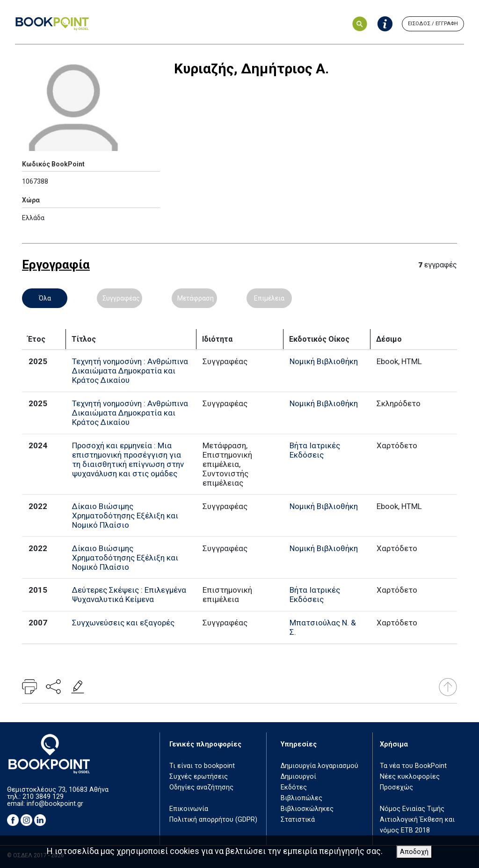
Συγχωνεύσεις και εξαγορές (123, 623)
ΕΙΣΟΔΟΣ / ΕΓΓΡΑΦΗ (433, 24)
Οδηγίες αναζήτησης (201, 787)
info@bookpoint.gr (55, 804)
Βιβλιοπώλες (301, 798)
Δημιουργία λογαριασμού (319, 766)
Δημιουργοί (298, 777)
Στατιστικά (298, 820)
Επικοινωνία (189, 809)
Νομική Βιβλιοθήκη (324, 361)
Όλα (45, 298)
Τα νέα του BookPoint (413, 766)
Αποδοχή (414, 852)
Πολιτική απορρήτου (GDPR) (213, 820)
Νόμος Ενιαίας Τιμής (412, 809)
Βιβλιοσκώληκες (307, 809)
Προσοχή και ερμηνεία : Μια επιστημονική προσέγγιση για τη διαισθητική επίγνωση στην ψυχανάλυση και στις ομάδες (128, 459)
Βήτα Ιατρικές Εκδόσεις (315, 450)
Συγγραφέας (121, 298)
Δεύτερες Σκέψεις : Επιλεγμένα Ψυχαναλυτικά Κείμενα (129, 595)
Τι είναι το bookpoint (202, 766)
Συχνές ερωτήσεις (199, 777)
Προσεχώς (396, 787)
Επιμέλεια (269, 298)
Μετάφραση (196, 298)
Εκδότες (294, 787)
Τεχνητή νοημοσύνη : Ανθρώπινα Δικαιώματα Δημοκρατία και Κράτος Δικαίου (130, 371)
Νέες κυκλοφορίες (410, 777)
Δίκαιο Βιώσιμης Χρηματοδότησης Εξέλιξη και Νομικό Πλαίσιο (125, 516)
